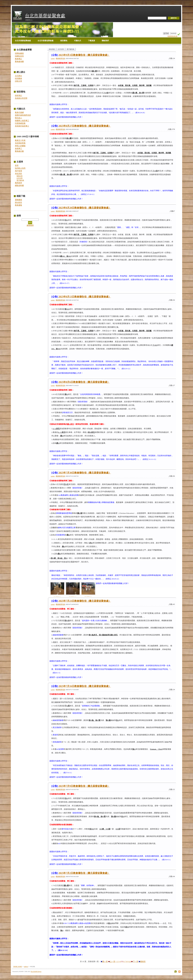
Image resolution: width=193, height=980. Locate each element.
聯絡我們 (105, 41)
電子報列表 (20, 180)
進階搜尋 (30, 225)
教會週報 (18, 205)
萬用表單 (18, 183)
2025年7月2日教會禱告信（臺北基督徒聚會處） (84, 873)
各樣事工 (18, 148)
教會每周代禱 (60, 58)
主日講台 (18, 76)
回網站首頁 (19, 56)
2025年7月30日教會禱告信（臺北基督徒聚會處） (85, 473)
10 (130, 962)
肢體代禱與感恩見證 (23, 115)
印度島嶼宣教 (20, 123)
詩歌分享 (18, 81)
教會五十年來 (20, 140)
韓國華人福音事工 (22, 121)
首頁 (17, 165)
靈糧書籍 (18, 200)
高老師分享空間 (21, 98)
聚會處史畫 (19, 151)
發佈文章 (20, 176)
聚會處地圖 (19, 61)
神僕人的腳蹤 (20, 146)
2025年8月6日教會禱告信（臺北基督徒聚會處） (84, 382)
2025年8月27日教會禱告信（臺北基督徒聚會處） (85, 126)
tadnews (26, 967)
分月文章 (20, 178)
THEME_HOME (17, 967)
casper (53, 58)
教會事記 (18, 59)
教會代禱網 (19, 112)
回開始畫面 (19, 53)
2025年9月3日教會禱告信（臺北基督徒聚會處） (84, 55)
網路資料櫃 (19, 185)
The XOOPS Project (36, 972)
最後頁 (142, 962)
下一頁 (135, 962)
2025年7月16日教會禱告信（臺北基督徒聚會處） (85, 686)
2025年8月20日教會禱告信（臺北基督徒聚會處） (85, 208)
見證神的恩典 (20, 143)
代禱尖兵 (78, 41)
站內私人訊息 (20, 168)
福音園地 (64, 41)
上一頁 (112, 962)
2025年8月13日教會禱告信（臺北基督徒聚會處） (85, 297)
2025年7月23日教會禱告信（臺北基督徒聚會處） (85, 601)
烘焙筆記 (18, 95)
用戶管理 (18, 171)
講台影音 (18, 202)
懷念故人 (18, 118)
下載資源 (91, 41)
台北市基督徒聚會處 (45, 16)
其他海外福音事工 (22, 126)
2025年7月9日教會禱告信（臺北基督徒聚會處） (84, 786)
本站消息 (18, 174)
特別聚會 (18, 78)
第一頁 (104, 962)
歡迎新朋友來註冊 (173, 36)
